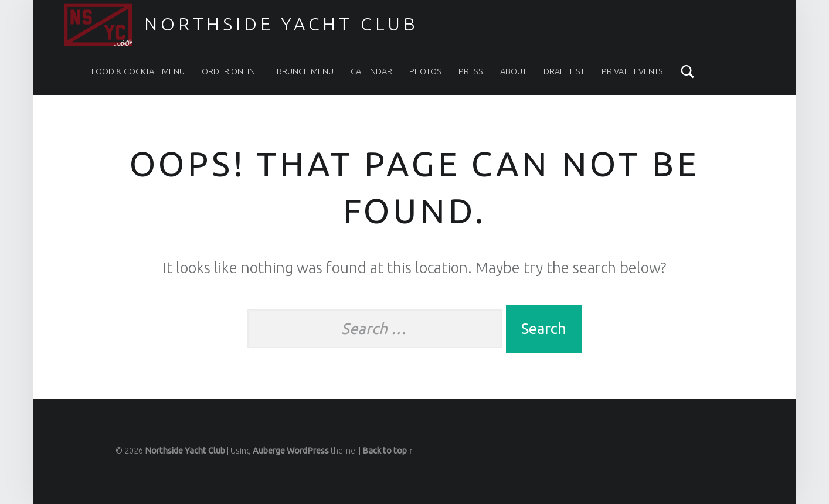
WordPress (308, 451)
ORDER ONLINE (231, 71)
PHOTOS (425, 71)
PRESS (471, 71)
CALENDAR (371, 71)
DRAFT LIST (564, 71)
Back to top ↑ (388, 451)
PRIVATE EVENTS (632, 71)
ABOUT (513, 71)
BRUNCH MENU (305, 71)
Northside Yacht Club (281, 24)
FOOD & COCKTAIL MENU (138, 71)
